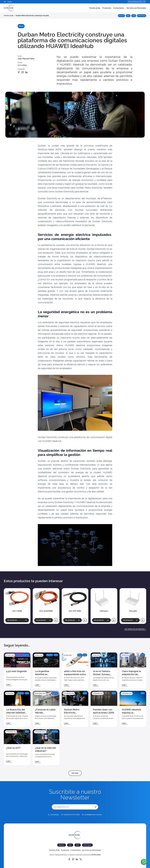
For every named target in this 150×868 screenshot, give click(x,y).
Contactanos (119, 8)
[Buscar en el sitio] (137, 2)
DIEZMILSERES (96, 855)
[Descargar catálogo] (56, 620)
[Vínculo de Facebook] (69, 859)
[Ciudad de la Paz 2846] (70, 815)
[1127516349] (53, 815)
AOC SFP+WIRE (75, 611)
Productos (107, 8)
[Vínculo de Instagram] (73, 859)
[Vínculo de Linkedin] (77, 859)
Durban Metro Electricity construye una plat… (33, 16)
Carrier (10, 2)
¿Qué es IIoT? (13, 748)
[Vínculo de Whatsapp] (81, 859)
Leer (9, 684)
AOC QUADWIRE (46, 611)
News (128, 16)
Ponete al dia (95, 8)
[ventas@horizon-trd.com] (92, 815)
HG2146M (133, 611)
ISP (5, 2)
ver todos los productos (135, 629)
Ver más (75, 773)
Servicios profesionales (136, 8)
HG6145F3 (104, 611)
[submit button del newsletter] (96, 807)
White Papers (142, 16)
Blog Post (121, 16)
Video (134, 16)
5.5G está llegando (16, 671)
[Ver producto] (17, 620)
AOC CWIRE (17, 611)
